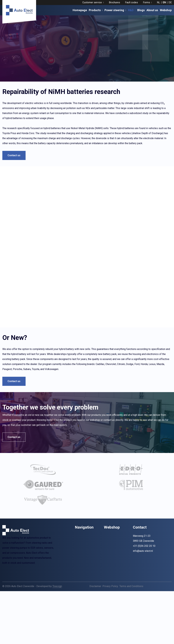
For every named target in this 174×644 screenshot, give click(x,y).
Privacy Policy (110, 595)
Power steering (115, 10)
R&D (132, 10)
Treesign (57, 595)
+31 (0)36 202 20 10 (144, 555)
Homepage (80, 10)
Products (96, 10)
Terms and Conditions (131, 595)
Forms (147, 2)
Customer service (93, 2)
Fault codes (131, 2)
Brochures (114, 2)
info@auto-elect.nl (143, 560)
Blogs (141, 10)
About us (152, 10)
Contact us (14, 155)
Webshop (166, 10)
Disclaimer (95, 595)
